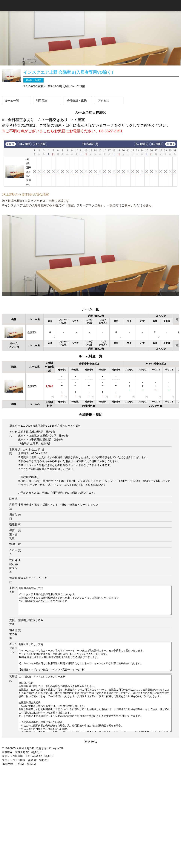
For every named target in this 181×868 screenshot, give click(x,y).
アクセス (104, 101)
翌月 (170, 144)
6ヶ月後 (140, 144)
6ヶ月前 (41, 144)
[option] (90, 255)
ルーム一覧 (12, 101)
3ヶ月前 (25, 144)
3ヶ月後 (156, 144)
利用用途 (42, 101)
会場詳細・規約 (77, 101)
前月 (11, 144)
